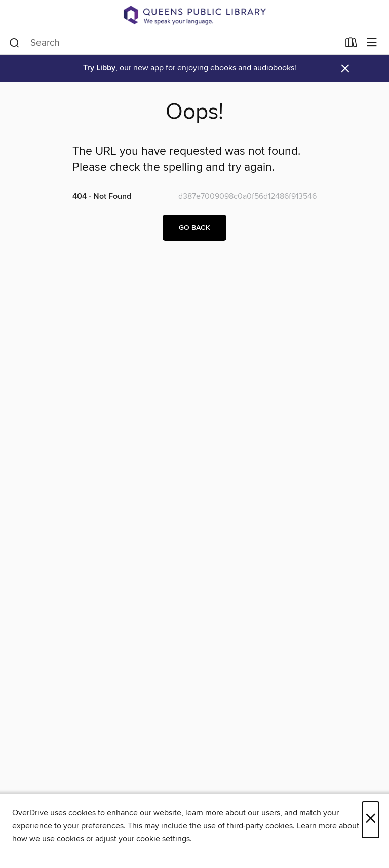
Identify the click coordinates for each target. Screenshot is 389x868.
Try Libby (99, 68)
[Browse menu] (372, 43)
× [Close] (371, 820)
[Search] (14, 43)
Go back (194, 228)
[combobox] (174, 43)
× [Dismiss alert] (345, 69)
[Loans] (351, 44)
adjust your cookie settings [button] (143, 839)
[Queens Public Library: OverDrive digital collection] (194, 15)
